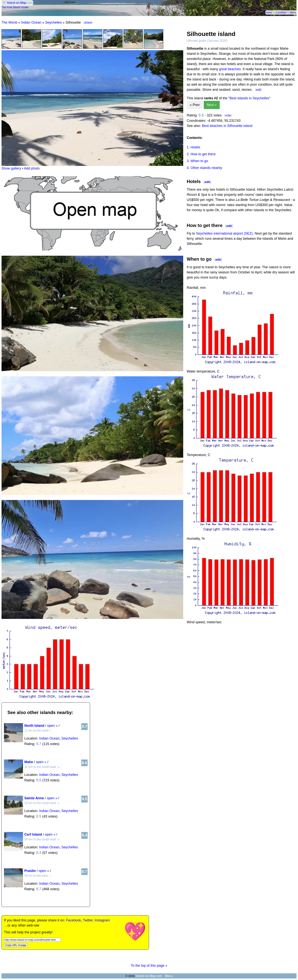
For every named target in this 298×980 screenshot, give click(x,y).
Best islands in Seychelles (249, 98)
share (88, 23)
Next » (212, 105)
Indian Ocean (31, 22)
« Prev (195, 105)
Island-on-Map (16, 3)
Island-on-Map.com (149, 976)
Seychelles (53, 22)
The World (9, 22)
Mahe (29, 762)
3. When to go (197, 161)
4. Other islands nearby (204, 168)
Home (269, 12)
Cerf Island (33, 834)
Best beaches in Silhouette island (227, 126)
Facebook (73, 920)
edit (258, 90)
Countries (281, 12)
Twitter (88, 920)
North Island (34, 726)
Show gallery (11, 168)
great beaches (230, 69)
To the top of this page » (149, 966)
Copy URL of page (16, 945)
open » (52, 726)
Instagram (102, 920)
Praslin (30, 871)
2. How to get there (201, 154)
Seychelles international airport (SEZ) (224, 233)
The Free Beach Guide (15, 7)
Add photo (32, 168)
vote (228, 115)
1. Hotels (193, 147)
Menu (293, 12)
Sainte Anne (34, 798)
